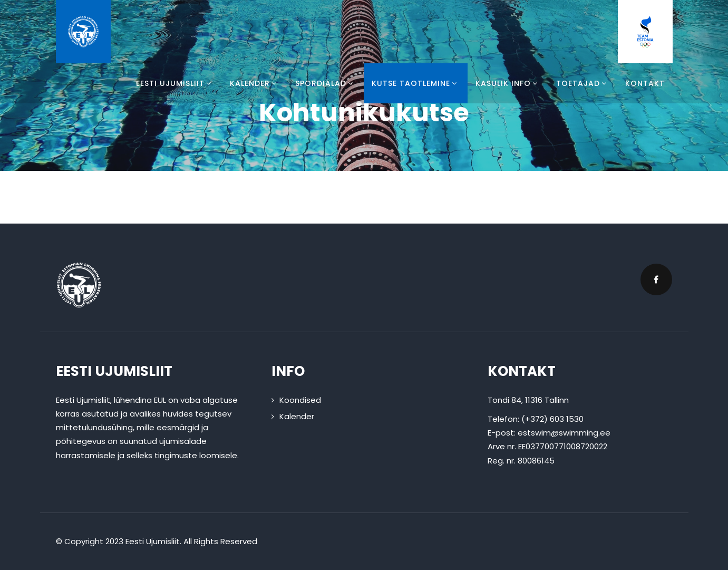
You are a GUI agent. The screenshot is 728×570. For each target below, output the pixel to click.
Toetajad (583, 83)
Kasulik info (508, 83)
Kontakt (645, 83)
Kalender (255, 83)
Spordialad (326, 83)
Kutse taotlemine (416, 83)
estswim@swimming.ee (564, 433)
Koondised (300, 400)
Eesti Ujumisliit (175, 83)
